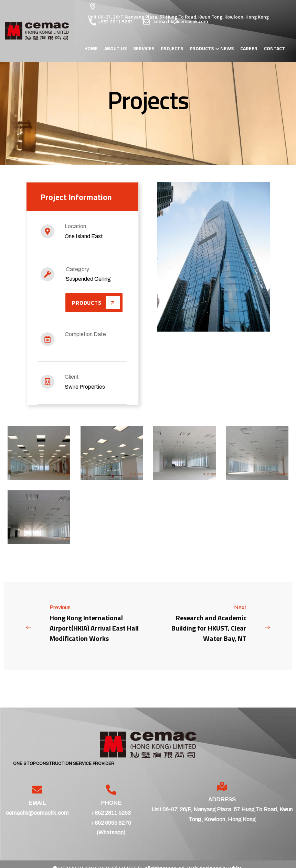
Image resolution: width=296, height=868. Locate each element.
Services (144, 48)
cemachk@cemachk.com (37, 813)
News (227, 48)
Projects (172, 48)
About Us (115, 48)
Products (202, 48)
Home (91, 48)
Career (249, 48)
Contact (274, 48)
